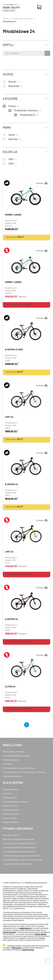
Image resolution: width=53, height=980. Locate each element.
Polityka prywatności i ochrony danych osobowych (24, 772)
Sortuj (8, 45)
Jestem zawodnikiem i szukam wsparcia (20, 847)
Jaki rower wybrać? (11, 835)
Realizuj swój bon (10, 797)
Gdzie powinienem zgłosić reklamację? (19, 851)
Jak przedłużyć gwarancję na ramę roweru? (21, 856)
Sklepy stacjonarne (11, 822)
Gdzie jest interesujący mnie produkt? (19, 839)
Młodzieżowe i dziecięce (23, 18)
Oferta (8, 74)
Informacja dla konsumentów (15, 802)
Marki (7, 127)
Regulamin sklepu (10, 789)
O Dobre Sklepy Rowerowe (14, 752)
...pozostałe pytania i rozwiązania (17, 864)
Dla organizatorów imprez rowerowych (19, 768)
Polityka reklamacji (11, 810)
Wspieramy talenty (11, 760)
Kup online (7, 793)
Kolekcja (10, 152)
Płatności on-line (10, 806)
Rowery (6, 18)
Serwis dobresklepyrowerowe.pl (16, 756)
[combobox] (6, 53)
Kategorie (10, 99)
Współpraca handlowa (12, 776)
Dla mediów (8, 764)
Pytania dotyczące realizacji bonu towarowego (22, 860)
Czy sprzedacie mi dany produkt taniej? (19, 843)
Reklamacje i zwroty (11, 814)
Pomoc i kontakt (10, 818)
